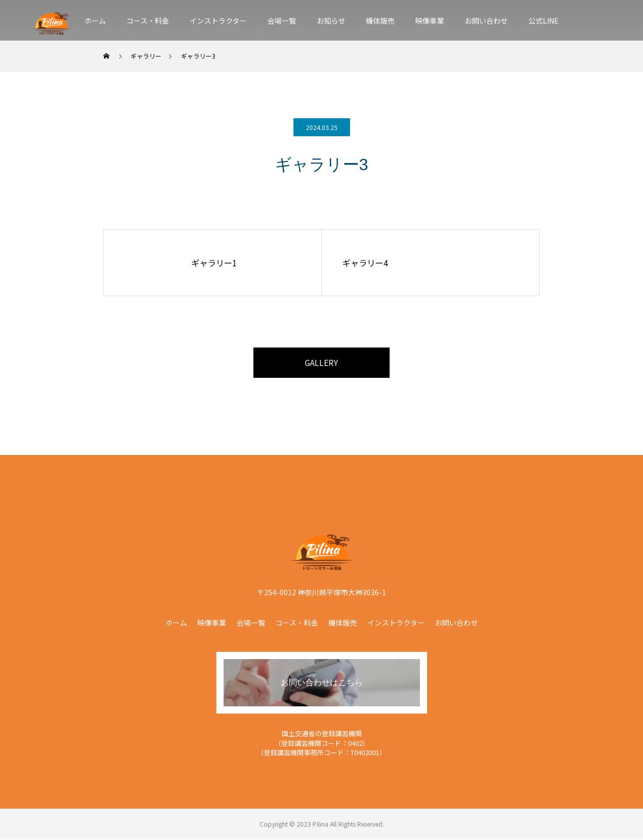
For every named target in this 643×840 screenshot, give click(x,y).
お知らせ (331, 21)
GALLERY (322, 363)
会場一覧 (282, 21)
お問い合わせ (486, 21)
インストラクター (218, 21)
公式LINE (544, 21)
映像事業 (430, 21)
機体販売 (380, 21)
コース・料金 (148, 21)
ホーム (95, 21)
